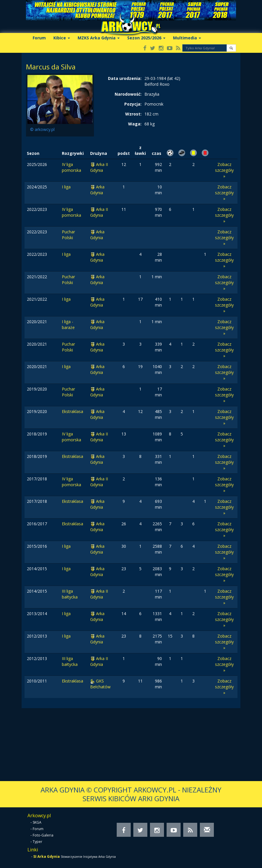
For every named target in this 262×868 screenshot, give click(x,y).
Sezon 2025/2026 (146, 38)
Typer (37, 842)
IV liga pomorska (71, 167)
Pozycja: (133, 104)
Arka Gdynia (97, 190)
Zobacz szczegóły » (224, 170)
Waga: (135, 124)
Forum (39, 38)
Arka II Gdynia (99, 167)
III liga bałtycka (70, 594)
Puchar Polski (68, 235)
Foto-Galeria (43, 835)
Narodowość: (128, 94)
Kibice (62, 38)
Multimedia (187, 38)
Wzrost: (133, 114)
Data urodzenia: (125, 78)
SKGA (37, 822)
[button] (231, 48)
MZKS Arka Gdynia (99, 38)
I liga (66, 187)
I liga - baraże (68, 324)
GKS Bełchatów (100, 684)
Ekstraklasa (73, 411)
